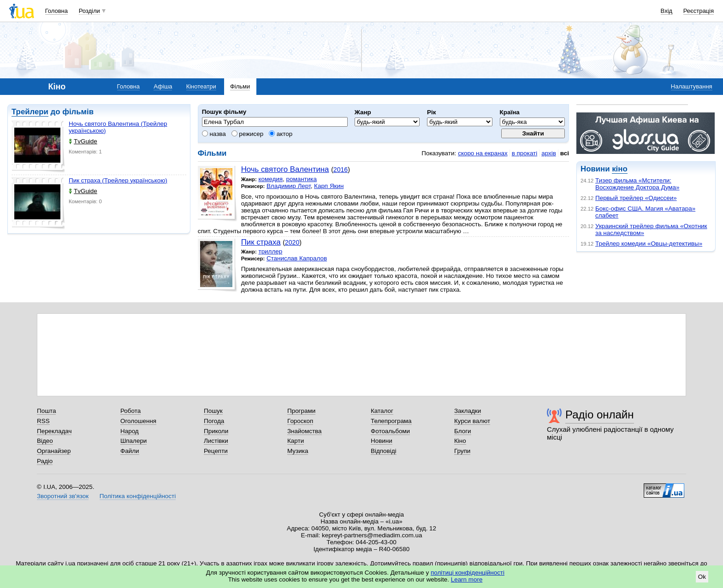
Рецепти (216, 451)
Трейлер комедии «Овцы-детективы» (649, 244)
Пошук (213, 411)
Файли (130, 451)
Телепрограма (391, 421)
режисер (248, 134)
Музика (298, 451)
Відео (45, 441)
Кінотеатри (201, 86)
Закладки (468, 411)
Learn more (467, 579)
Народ (130, 431)
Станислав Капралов (297, 258)
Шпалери (133, 441)
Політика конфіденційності (138, 496)
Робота (130, 411)
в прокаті (525, 153)
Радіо (45, 461)
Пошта (46, 411)
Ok (702, 577)
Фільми (240, 86)
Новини (382, 441)
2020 (292, 242)
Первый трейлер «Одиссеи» (636, 198)
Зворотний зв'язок (63, 496)
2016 (341, 170)
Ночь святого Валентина (285, 169)
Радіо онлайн (600, 415)
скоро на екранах (483, 153)
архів (549, 153)
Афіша (163, 86)
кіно (619, 169)
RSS (43, 421)
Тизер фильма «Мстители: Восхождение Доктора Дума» (637, 184)
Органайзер (54, 451)
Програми (301, 411)
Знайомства (305, 431)
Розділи (89, 11)
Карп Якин (329, 186)
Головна (56, 11)
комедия (270, 179)
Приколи (216, 431)
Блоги (463, 431)
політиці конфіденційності (468, 573)
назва (214, 134)
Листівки (216, 441)
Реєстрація (699, 11)
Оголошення (138, 421)
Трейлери (30, 112)
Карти (296, 441)
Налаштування (692, 86)
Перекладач (54, 431)
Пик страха (261, 242)
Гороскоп (300, 421)
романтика (302, 179)
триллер (270, 251)
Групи (462, 451)
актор (281, 134)
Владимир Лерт (289, 186)
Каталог (382, 411)
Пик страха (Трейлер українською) (118, 180)
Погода (214, 421)
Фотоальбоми (390, 431)
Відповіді (384, 451)
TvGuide (83, 141)
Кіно (460, 441)
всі (565, 153)
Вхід (667, 11)
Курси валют (472, 421)
